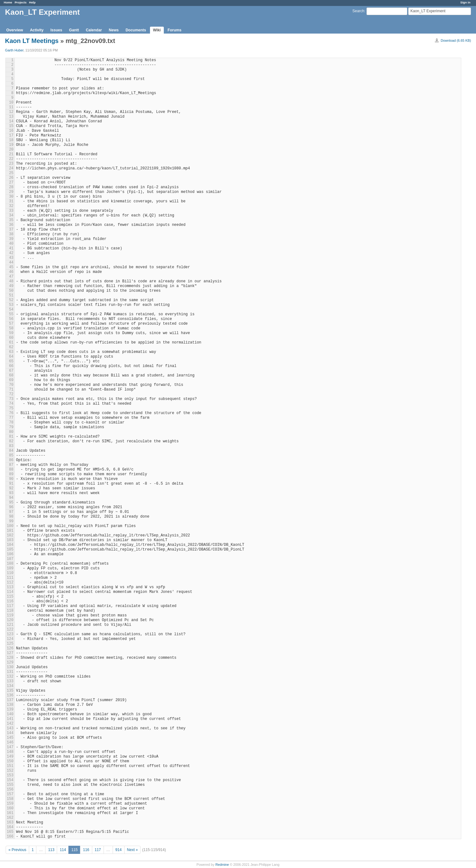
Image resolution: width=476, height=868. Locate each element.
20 (11, 150)
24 (11, 168)
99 (11, 521)
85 (11, 455)
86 (11, 460)
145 (10, 738)
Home (8, 2)
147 (10, 747)
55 (11, 314)
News (114, 30)
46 (11, 272)
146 (10, 743)
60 (11, 338)
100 (10, 526)
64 (11, 357)
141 (10, 719)
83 (11, 446)
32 (11, 206)
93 (11, 493)
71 (11, 390)
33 (11, 211)
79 (11, 427)
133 (10, 681)
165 (10, 832)
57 (11, 324)
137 (10, 700)
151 (10, 766)
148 (10, 752)
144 (10, 733)
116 (10, 601)
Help (32, 2)
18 (11, 140)
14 (11, 121)
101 (10, 531)
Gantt (74, 30)
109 (10, 568)
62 (11, 347)
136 (10, 695)
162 (10, 818)
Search (358, 11)
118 (10, 611)
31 (11, 201)
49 (11, 286)
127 (10, 653)
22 (11, 159)
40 (11, 244)
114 (10, 592)
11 (11, 107)
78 (11, 423)
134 (10, 686)
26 (11, 178)
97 (11, 512)
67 (11, 371)
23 (11, 164)
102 (10, 535)
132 (10, 677)
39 (11, 239)
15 (11, 126)
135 (10, 691)
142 (10, 724)
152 (10, 771)
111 (10, 578)
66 (11, 366)
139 (10, 710)
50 (11, 291)
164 (10, 827)
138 (10, 705)
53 (11, 305)
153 (10, 775)
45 (11, 267)
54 (11, 310)
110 (10, 573)
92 (11, 488)
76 (11, 413)
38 (11, 234)
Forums (174, 30)
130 (10, 667)
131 (10, 672)
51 (11, 296)
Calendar (94, 30)
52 (11, 300)
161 (10, 813)
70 (11, 385)
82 (11, 441)
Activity (37, 30)
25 (11, 173)
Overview (15, 30)
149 (10, 757)
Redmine (222, 865)
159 (10, 804)
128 (10, 658)
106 (10, 554)
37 (11, 230)
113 (10, 587)
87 (11, 465)
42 (11, 253)
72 (11, 394)
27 (11, 183)
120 (10, 620)
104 (10, 545)
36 (11, 225)
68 (11, 375)
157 (10, 794)
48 (11, 281)
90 (11, 479)
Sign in (465, 2)
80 (11, 432)
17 (11, 136)
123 (10, 634)
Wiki (157, 30)
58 (11, 328)
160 (10, 808)
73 (11, 399)
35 (11, 220)
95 (11, 503)
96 (11, 507)
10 (11, 103)
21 (11, 154)
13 (11, 117)
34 (11, 216)
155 (10, 785)
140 (10, 714)
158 (10, 799)
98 (11, 517)
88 (11, 470)
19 (11, 145)
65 (11, 361)
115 (10, 597)
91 (11, 484)
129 (10, 663)
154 (10, 780)
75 (11, 408)
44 (11, 263)
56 (11, 319)
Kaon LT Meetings (32, 41)
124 (10, 639)
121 (10, 625)
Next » (133, 850)
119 (10, 615)
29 (11, 192)
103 (10, 540)
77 (11, 418)
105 (10, 550)
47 (11, 277)
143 (10, 728)
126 (10, 648)
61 (11, 343)
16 (11, 131)
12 (11, 112)
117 (10, 606)
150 (10, 761)
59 (11, 333)
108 (10, 564)
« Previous (17, 850)
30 (11, 197)
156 (10, 790)
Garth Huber (14, 50)
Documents (136, 30)
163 (10, 823)
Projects (21, 2)
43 (11, 258)
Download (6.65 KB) (456, 40)
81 (11, 437)
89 (11, 474)
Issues (56, 30)
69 (11, 380)
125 (10, 644)
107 (10, 559)
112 (10, 583)
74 (11, 404)
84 (11, 451)
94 (11, 498)
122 (10, 630)
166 (10, 837)
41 (11, 248)
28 (11, 187)
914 (119, 850)
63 (11, 352)
